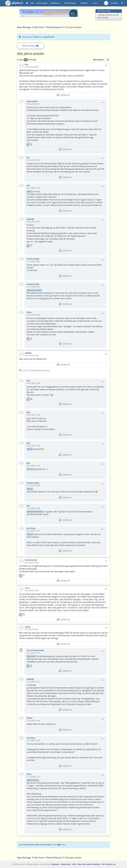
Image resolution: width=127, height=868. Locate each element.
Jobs (32, 3)
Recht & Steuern (55, 27)
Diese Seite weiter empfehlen (89, 864)
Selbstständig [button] (70, 3)
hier (59, 845)
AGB (74, 864)
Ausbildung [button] (55, 3)
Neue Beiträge (24, 27)
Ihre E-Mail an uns (109, 864)
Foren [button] (96, 3)
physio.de (13, 3)
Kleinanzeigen (42, 3)
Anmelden (114, 3)
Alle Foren (39, 27)
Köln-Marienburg (104, 11)
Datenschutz (66, 864)
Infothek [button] (84, 3)
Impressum (55, 864)
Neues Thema (30, 46)
